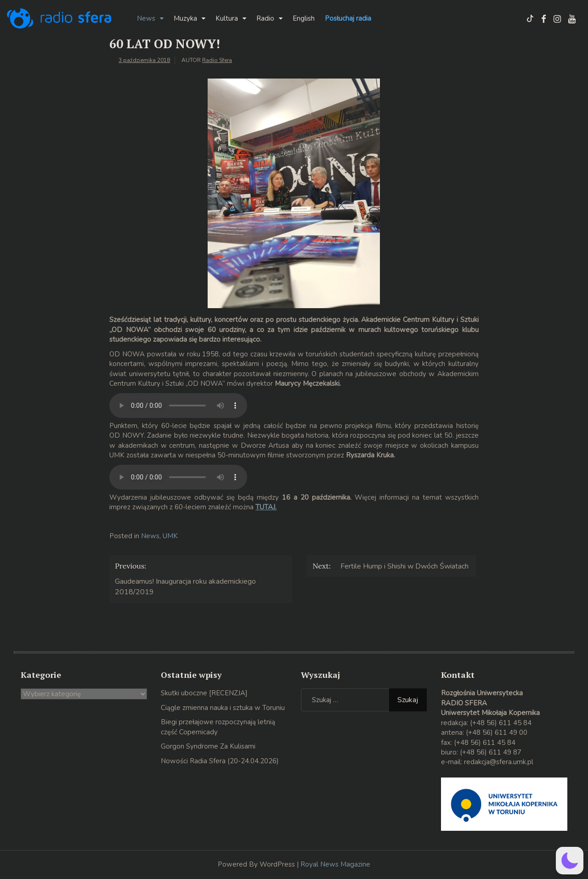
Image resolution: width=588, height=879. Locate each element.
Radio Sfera (217, 60)
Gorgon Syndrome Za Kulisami (208, 746)
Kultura (227, 18)
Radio (265, 18)
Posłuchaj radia (348, 18)
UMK (170, 536)
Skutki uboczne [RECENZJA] (204, 693)
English (304, 18)
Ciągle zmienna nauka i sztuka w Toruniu (223, 708)
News (146, 18)
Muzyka (185, 18)
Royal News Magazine (335, 864)
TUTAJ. (266, 507)
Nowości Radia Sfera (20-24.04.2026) (220, 761)
